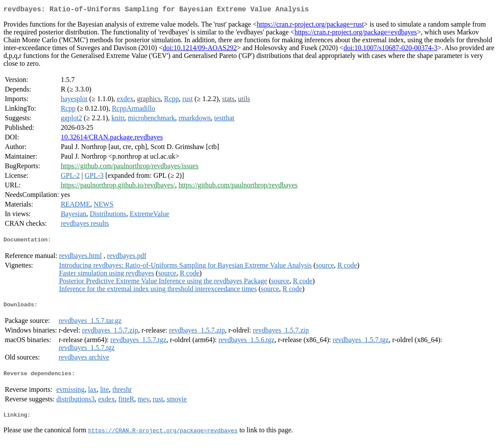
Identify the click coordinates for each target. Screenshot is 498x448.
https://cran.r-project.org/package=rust (310, 26)
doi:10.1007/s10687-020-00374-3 (390, 49)
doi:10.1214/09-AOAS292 (200, 49)
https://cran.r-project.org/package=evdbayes (356, 34)
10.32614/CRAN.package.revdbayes (112, 139)
